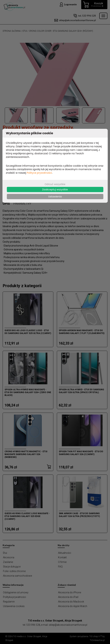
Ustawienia (55, 197)
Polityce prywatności (39, 173)
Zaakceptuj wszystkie (55, 190)
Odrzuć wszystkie (55, 184)
